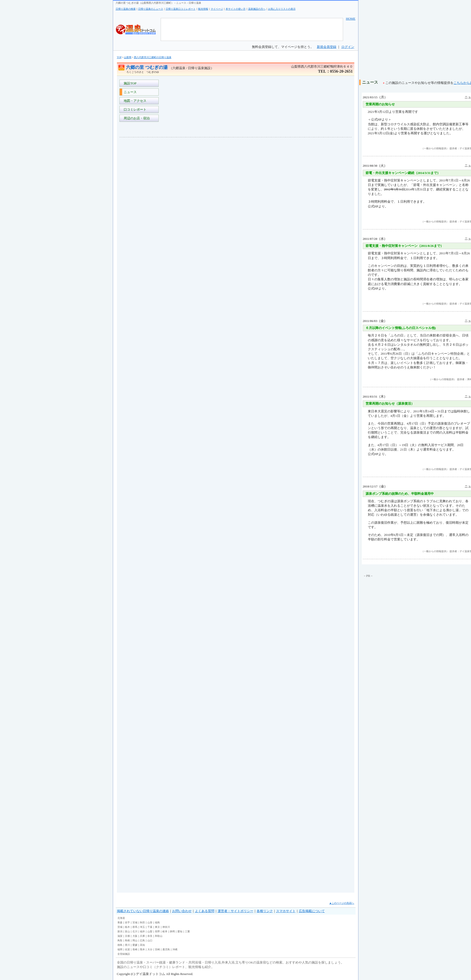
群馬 (135, 927)
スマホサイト (286, 911)
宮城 (135, 922)
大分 (150, 949)
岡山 (135, 940)
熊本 (142, 949)
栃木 (127, 927)
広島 (142, 940)
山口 (150, 940)
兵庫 (142, 936)
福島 (157, 922)
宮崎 (157, 949)
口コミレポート (134, 109)
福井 (142, 931)
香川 (127, 945)
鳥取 (120, 940)
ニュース (130, 92)
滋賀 (120, 936)
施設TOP (129, 83)
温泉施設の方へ (257, 9)
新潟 (120, 931)
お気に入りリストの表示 (282, 9)
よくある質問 (205, 911)
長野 (157, 931)
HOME (351, 19)
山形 (150, 922)
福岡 (120, 949)
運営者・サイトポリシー (235, 911)
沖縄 (175, 949)
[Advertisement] (139, 216)
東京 (157, 927)
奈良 (150, 936)
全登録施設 (124, 954)
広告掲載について (312, 911)
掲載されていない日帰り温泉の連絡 (143, 911)
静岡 (172, 931)
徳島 (120, 945)
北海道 (121, 918)
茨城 (120, 927)
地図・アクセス (134, 101)
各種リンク (265, 911)
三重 (187, 931)
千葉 (150, 927)
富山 (127, 931)
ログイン (348, 47)
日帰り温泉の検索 (126, 9)
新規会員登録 (327, 47)
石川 (135, 931)
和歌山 (159, 936)
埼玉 (142, 927)
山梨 (150, 931)
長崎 (135, 949)
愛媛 (135, 945)
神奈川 (166, 927)
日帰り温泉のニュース (151, 9)
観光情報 (203, 9)
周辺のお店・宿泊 (136, 118)
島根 (127, 940)
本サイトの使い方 (236, 9)
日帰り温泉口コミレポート (181, 9)
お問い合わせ (182, 911)
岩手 (127, 922)
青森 (120, 922)
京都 (127, 936)
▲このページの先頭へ (342, 903)
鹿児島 (166, 949)
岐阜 (165, 931)
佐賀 (127, 949)
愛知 (180, 931)
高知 (142, 945)
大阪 (135, 936)
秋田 (142, 922)
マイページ (217, 9)
